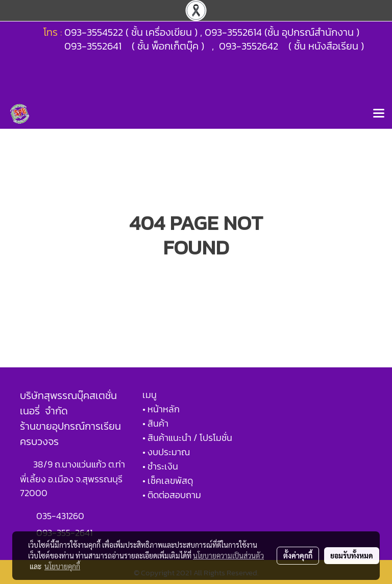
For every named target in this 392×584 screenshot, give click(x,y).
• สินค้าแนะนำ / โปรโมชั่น (187, 438)
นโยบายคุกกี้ (62, 566)
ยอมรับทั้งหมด (352, 555)
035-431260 (61, 516)
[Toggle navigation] (379, 114)
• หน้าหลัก (161, 409)
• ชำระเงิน (160, 466)
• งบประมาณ (166, 452)
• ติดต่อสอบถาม (172, 495)
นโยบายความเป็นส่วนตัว (228, 555)
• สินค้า (155, 423)
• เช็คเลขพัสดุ (168, 481)
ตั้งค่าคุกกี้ (298, 555)
